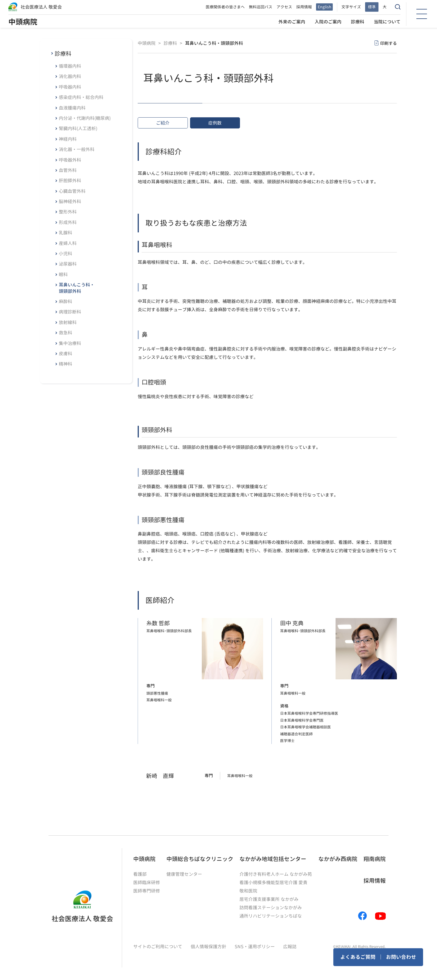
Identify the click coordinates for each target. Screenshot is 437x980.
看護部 (140, 874)
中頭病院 (23, 22)
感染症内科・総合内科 (81, 97)
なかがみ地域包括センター (273, 859)
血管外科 (68, 170)
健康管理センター (184, 874)
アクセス (284, 7)
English (324, 7)
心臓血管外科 (72, 191)
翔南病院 (375, 859)
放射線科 (68, 322)
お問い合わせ (401, 957)
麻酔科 (65, 301)
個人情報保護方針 (208, 947)
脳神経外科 (70, 201)
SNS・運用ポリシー (255, 947)
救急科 (65, 333)
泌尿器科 (68, 264)
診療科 (358, 22)
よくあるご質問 (358, 957)
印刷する (389, 43)
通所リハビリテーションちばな (271, 916)
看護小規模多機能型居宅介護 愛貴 (273, 882)
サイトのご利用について (158, 947)
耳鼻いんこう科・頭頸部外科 (77, 288)
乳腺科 (65, 233)
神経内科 (68, 139)
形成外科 (68, 222)
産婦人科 (68, 243)
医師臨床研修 (147, 882)
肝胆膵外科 (70, 181)
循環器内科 (70, 66)
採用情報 (304, 7)
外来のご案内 (292, 22)
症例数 (215, 123)
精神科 (65, 364)
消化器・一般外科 (77, 149)
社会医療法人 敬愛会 (41, 7)
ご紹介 (163, 123)
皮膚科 (65, 354)
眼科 (63, 274)
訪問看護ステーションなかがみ (271, 908)
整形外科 (68, 212)
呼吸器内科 (70, 87)
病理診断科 (70, 312)
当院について (387, 22)
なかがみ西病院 (338, 859)
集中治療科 (70, 343)
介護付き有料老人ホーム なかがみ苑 (276, 874)
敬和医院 (248, 891)
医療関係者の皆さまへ (225, 7)
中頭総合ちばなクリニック (200, 859)
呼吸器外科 (70, 160)
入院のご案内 (328, 22)
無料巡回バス (261, 7)
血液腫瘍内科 (72, 108)
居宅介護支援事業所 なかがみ (269, 899)
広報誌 (290, 947)
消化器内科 (70, 76)
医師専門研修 (147, 891)
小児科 (65, 254)
